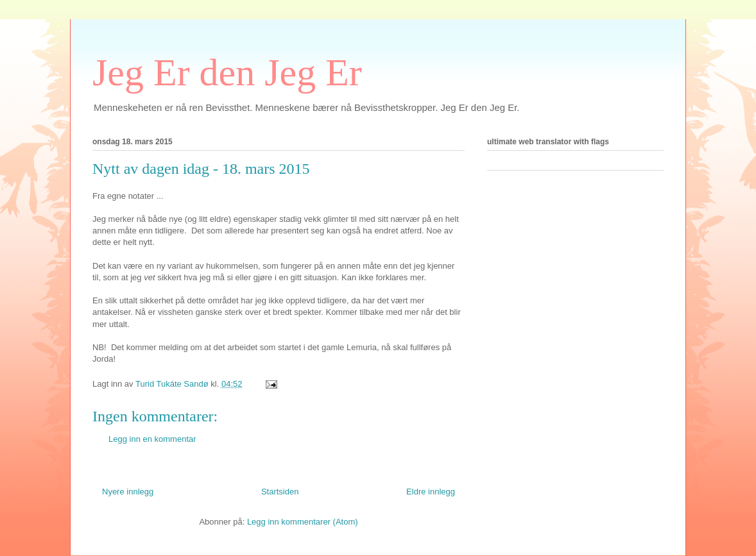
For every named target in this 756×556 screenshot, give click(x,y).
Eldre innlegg (431, 492)
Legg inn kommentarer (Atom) (303, 522)
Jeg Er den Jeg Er (227, 72)
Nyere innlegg (128, 492)
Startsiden (280, 492)
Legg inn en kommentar (152, 439)
